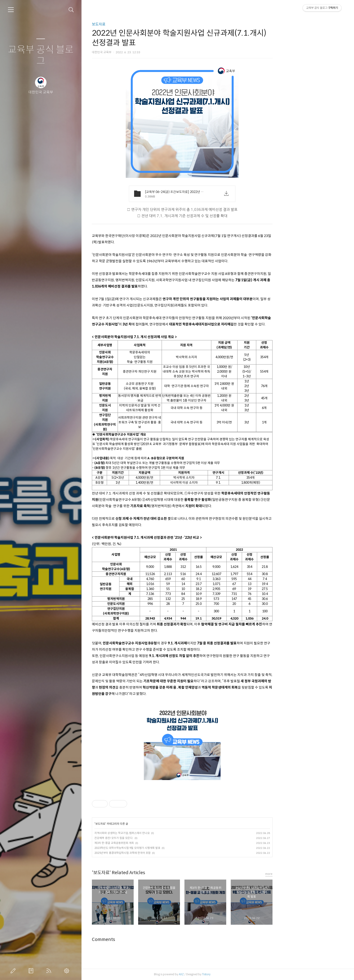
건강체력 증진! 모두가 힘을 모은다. (149, 838)
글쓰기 (14, 971)
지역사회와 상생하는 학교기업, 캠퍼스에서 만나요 (157, 833)
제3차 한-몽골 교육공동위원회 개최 (150, 843)
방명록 (32, 971)
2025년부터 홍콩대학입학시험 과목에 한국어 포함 (158, 853)
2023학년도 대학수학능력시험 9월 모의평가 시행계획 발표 (163, 848)
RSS (50, 971)
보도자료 (134, 24)
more (304, 874)
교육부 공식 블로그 (41, 55)
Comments (139, 939)
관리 (68, 971)
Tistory (242, 974)
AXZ (217, 974)
